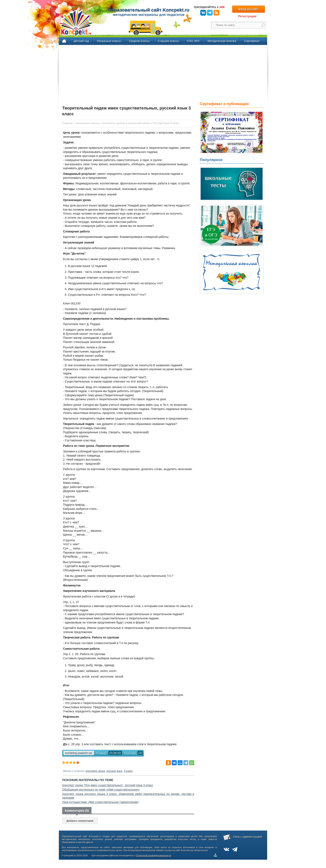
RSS (216, 13)
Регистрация (247, 16)
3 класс (128, 771)
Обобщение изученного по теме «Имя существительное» (101, 790)
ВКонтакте (203, 13)
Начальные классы (109, 41)
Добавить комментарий (80, 821)
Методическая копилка (222, 41)
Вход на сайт (248, 9)
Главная (64, 41)
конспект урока (95, 771)
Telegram (210, 13)
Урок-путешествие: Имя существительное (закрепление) (100, 802)
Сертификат (252, 41)
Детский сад (81, 41)
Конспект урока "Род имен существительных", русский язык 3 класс (108, 785)
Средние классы (139, 41)
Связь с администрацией (248, 837)
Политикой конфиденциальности (154, 856)
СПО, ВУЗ (193, 41)
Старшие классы (168, 41)
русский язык (114, 771)
